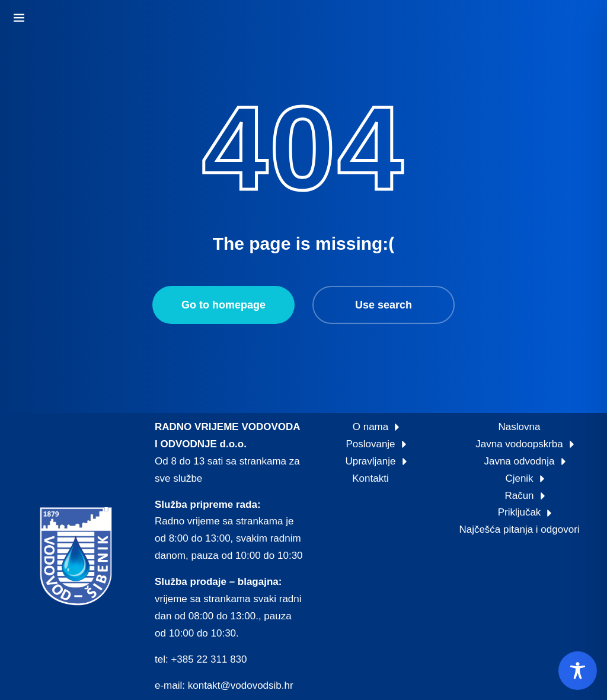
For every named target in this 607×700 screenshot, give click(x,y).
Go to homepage (223, 305)
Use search (384, 305)
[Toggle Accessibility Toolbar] (578, 671)
